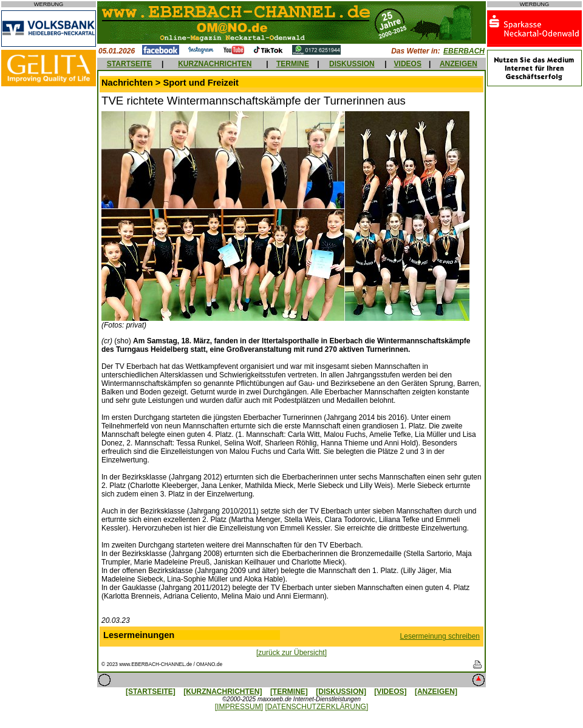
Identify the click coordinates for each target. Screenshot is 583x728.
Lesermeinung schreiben (440, 636)
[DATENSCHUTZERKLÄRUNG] (316, 707)
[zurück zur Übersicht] (291, 653)
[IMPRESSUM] (239, 707)
